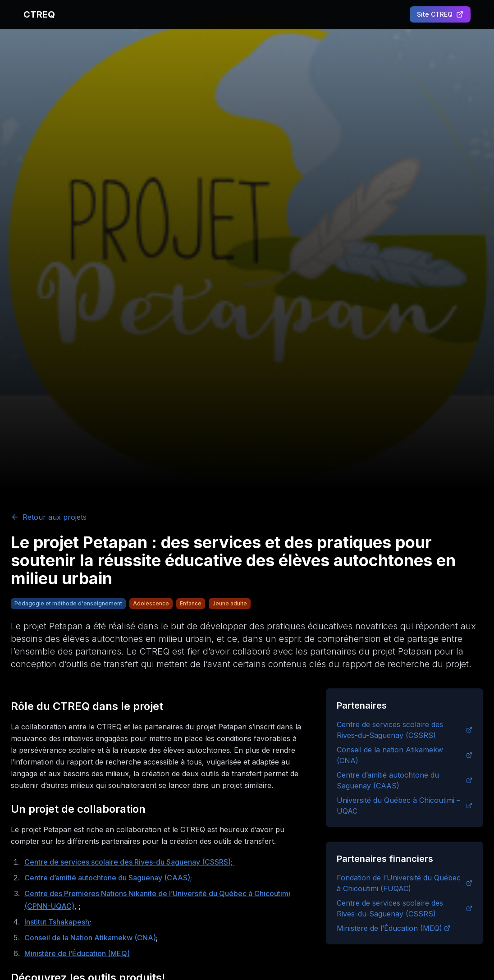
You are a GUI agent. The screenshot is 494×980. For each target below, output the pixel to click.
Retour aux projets (49, 517)
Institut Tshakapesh (57, 922)
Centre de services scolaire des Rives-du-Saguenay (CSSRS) (405, 730)
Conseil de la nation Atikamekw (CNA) (405, 755)
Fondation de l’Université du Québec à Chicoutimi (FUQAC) (405, 883)
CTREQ (39, 14)
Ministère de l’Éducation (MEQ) (77, 953)
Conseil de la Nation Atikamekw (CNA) (90, 938)
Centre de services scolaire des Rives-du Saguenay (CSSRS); (129, 862)
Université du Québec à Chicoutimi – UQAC (405, 806)
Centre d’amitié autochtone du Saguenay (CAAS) (405, 780)
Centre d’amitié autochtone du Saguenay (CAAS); (108, 878)
